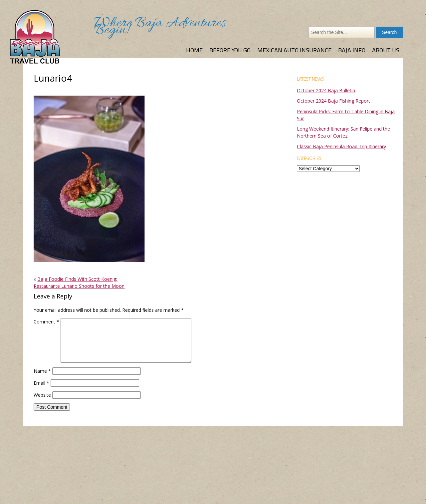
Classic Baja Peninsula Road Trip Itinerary (341, 146)
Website (42, 395)
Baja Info (352, 50)
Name (42, 371)
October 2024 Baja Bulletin (326, 90)
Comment (46, 322)
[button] (89, 179)
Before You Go (230, 50)
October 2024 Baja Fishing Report (333, 101)
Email (41, 383)
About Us (386, 50)
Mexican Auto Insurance (294, 50)
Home (194, 50)
